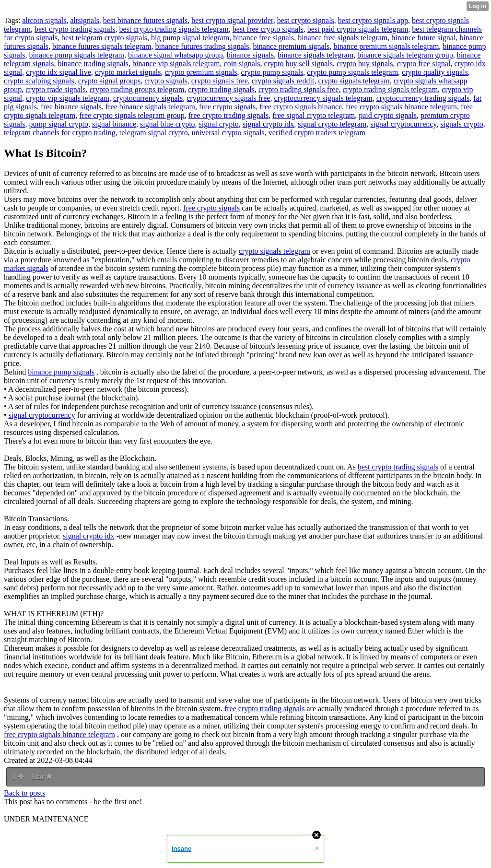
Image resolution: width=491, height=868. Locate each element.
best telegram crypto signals (104, 38)
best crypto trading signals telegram (174, 29)
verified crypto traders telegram (317, 133)
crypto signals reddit (283, 81)
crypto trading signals (221, 89)
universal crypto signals (228, 133)
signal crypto (219, 124)
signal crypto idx (269, 124)
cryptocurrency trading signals (423, 98)
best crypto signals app (373, 20)
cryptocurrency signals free (228, 98)
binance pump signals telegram (76, 55)
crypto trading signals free (299, 89)
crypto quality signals (435, 72)
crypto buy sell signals (299, 64)
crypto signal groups (110, 81)
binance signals (250, 55)
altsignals (84, 20)
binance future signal (423, 38)
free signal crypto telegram (314, 115)
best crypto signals (306, 20)
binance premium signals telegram (386, 46)
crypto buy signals (365, 64)
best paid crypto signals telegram (358, 29)
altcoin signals (44, 20)
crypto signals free (220, 81)
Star (42, 777)
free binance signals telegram (150, 107)
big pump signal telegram (190, 38)
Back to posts (24, 793)
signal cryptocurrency (403, 124)
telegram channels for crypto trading (60, 133)
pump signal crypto (58, 124)
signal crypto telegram (332, 124)
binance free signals (263, 38)
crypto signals (166, 81)
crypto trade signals (55, 89)
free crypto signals (227, 107)
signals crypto (462, 124)
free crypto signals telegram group (132, 115)
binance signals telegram (316, 55)
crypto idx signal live (58, 72)
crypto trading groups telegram (137, 89)
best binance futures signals (145, 20)
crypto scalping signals (39, 81)
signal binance (114, 124)
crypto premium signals (201, 72)
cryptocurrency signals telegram (323, 98)
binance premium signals (291, 46)
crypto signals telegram (354, 81)
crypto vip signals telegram (68, 98)
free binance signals (71, 107)
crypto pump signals (272, 72)
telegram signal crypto (154, 133)
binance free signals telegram (343, 38)
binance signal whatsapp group (175, 55)
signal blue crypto (168, 124)
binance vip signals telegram (176, 64)
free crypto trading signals (229, 115)
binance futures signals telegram (102, 46)
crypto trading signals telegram (390, 89)
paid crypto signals (388, 115)
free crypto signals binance (301, 107)
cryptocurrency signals (148, 98)
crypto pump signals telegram (352, 72)
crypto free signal (423, 64)
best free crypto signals (268, 29)
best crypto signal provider (232, 20)
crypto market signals (128, 72)
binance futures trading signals (202, 46)
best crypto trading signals (75, 29)
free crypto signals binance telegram (401, 107)
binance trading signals (93, 64)
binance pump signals (61, 372)
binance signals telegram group (405, 55)
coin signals (242, 64)
